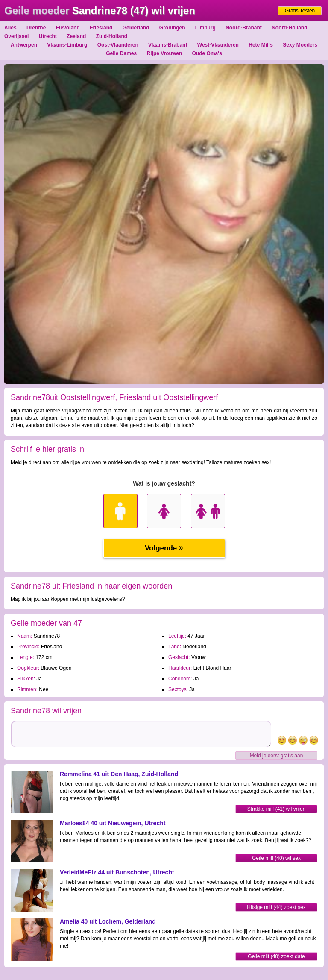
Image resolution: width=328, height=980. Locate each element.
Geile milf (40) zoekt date (276, 956)
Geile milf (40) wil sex (276, 858)
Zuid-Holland (112, 36)
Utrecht (48, 36)
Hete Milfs (261, 45)
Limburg (205, 28)
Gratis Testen (300, 11)
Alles (10, 28)
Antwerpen (24, 45)
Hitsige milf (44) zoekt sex (276, 907)
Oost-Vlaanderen (118, 45)
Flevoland (68, 28)
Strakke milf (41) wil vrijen (277, 809)
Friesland (101, 28)
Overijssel (16, 36)
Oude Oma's (207, 53)
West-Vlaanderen (218, 45)
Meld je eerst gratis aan (277, 756)
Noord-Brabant (244, 28)
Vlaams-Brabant (168, 45)
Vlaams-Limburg (67, 45)
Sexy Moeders (300, 45)
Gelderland (136, 28)
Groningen (172, 28)
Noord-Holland (289, 28)
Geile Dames (121, 53)
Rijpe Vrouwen (165, 53)
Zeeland (76, 36)
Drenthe (36, 28)
